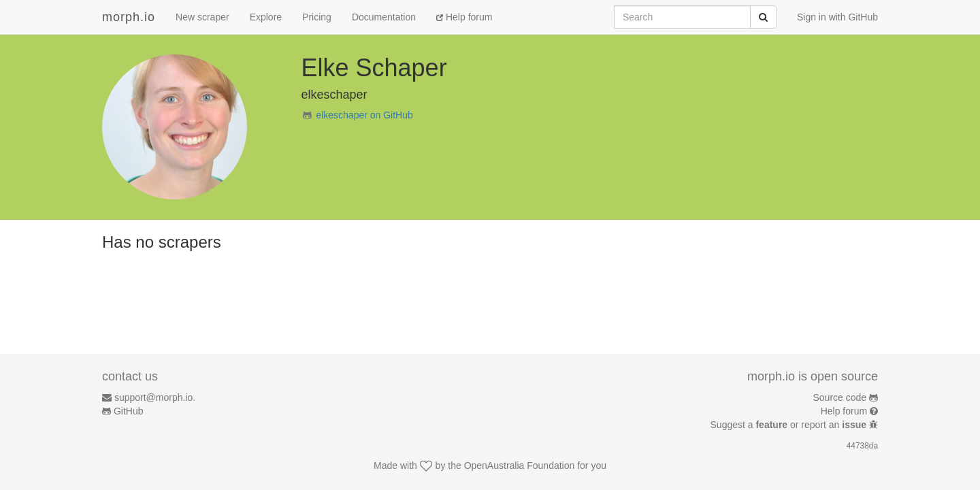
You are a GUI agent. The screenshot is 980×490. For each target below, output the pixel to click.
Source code (840, 397)
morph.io (129, 17)
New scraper (202, 17)
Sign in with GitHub (837, 17)
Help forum (464, 17)
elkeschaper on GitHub (364, 115)
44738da (862, 446)
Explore (266, 17)
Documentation (384, 17)
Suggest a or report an (790, 425)
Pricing (317, 17)
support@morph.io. (155, 397)
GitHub (129, 411)
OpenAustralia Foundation (520, 465)
